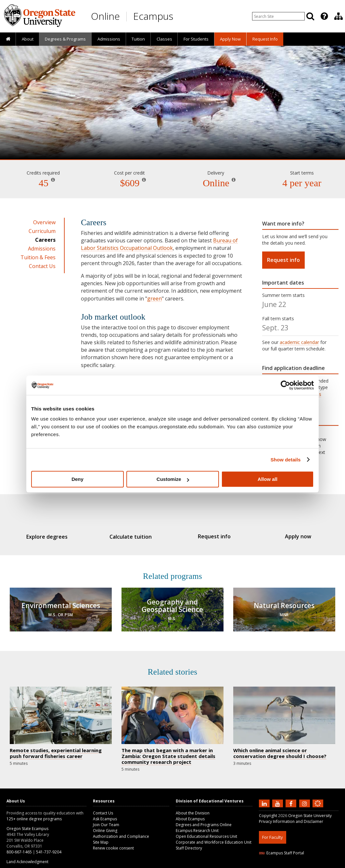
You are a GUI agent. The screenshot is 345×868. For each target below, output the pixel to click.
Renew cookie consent (113, 843)
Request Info (265, 39)
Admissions (109, 39)
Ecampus (153, 16)
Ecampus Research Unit (197, 826)
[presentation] (324, 16)
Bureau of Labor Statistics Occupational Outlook (159, 244)
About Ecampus (190, 814)
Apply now (289, 536)
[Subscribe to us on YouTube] (278, 798)
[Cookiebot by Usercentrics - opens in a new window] (285, 385)
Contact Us (42, 266)
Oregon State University (310, 811)
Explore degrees (56, 537)
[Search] (310, 16)
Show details (286, 460)
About (28, 39)
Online (105, 16)
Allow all (268, 479)
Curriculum (42, 231)
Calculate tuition (134, 537)
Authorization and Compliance (121, 831)
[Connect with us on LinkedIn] (265, 798)
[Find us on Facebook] (292, 798)
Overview (44, 222)
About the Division (193, 808)
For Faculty (273, 832)
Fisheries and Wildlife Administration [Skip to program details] (172, 141)
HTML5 (295, 864)
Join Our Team (106, 820)
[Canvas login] (318, 804)
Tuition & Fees (38, 257)
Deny (77, 479)
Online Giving (105, 826)
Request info (283, 260)
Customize (173, 479)
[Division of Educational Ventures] (339, 16)
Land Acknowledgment (27, 857)
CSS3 (310, 864)
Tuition (138, 39)
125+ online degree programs (34, 814)
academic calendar (299, 342)
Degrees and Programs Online (204, 820)
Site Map (101, 837)
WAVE (324, 864)
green (154, 299)
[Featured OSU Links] (324, 16)
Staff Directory (189, 843)
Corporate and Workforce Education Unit (214, 837)
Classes (164, 39)
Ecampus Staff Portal (281, 848)
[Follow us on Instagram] (305, 798)
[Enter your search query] (278, 16)
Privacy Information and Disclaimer (291, 817)
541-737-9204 (49, 847)
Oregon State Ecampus (27, 824)
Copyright (268, 811)
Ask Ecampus (105, 814)
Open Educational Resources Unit (206, 831)
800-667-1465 (19, 847)
